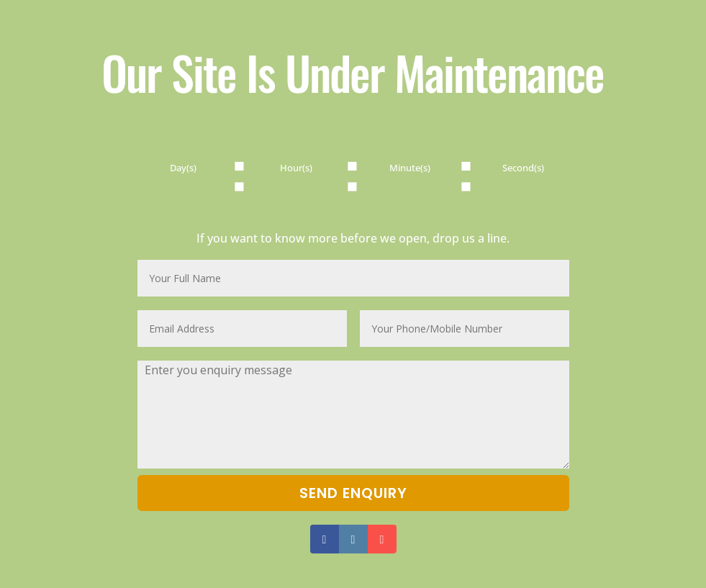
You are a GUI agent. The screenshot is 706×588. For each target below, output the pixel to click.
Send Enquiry (353, 493)
